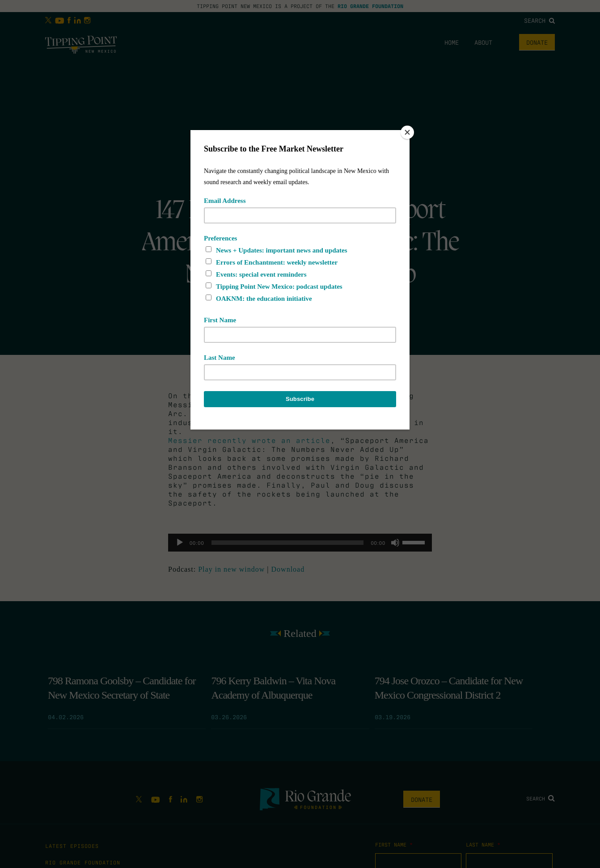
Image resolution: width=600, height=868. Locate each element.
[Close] (407, 132)
